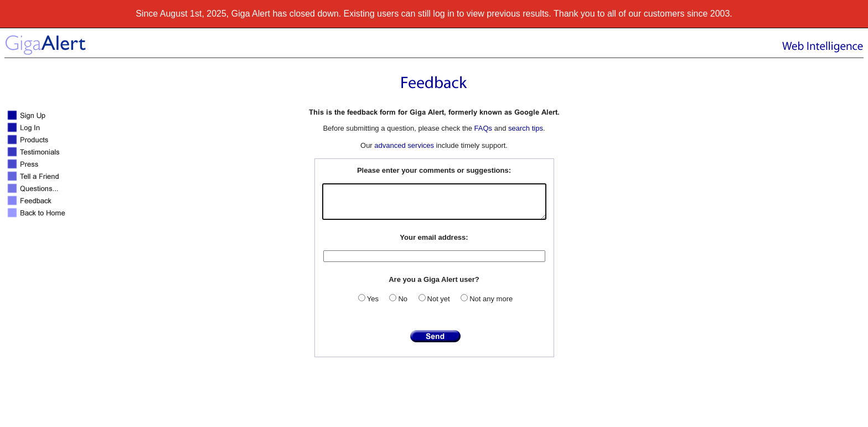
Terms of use (533, 418)
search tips (526, 128)
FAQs (484, 128)
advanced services (404, 145)
